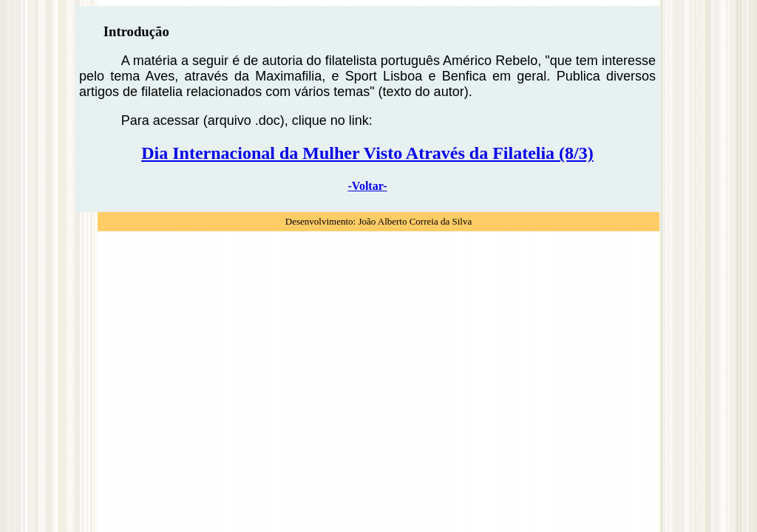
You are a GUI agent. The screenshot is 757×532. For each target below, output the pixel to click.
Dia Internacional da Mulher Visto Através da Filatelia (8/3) (367, 153)
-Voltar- (367, 186)
